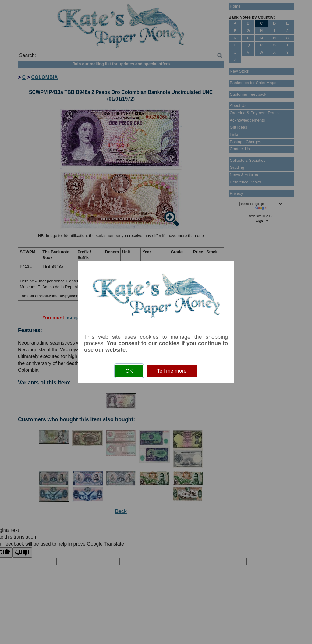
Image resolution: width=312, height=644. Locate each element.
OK (129, 371)
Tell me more (172, 371)
